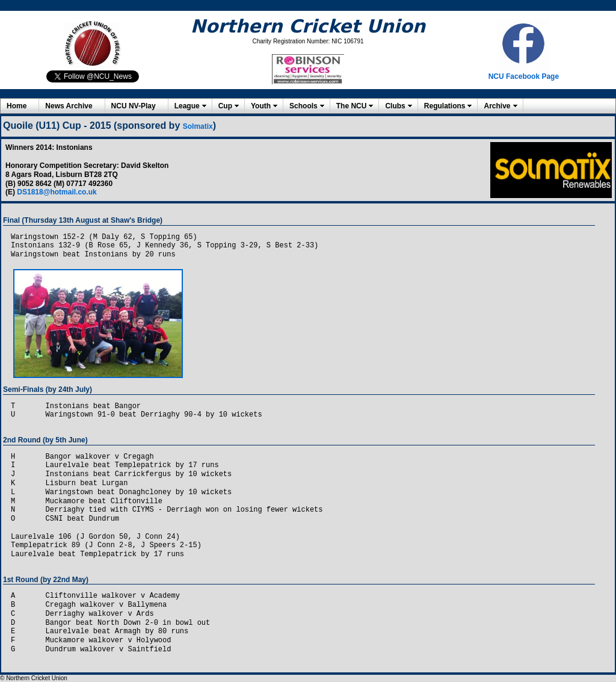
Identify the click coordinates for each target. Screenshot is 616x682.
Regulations (445, 106)
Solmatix (198, 126)
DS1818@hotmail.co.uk (57, 192)
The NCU (352, 106)
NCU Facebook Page (524, 76)
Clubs (395, 106)
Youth (261, 106)
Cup (225, 106)
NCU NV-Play (134, 106)
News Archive (69, 106)
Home (17, 106)
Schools (303, 106)
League (187, 106)
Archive (497, 106)
